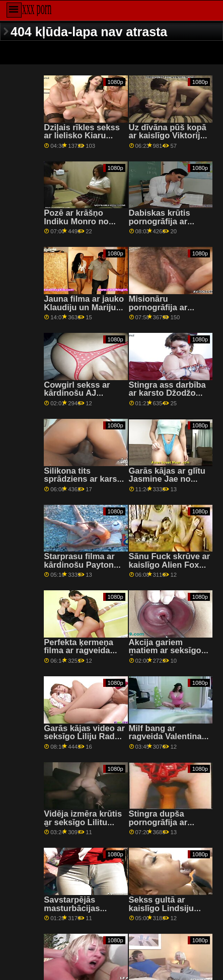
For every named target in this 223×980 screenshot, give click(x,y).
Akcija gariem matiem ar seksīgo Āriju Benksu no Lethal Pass (165, 655)
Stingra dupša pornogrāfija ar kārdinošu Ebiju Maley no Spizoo (161, 826)
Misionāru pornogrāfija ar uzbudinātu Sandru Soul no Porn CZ (167, 311)
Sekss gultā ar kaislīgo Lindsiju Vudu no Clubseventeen (161, 912)
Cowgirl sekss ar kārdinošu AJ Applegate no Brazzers (77, 397)
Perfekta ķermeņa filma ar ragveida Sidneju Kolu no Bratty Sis (79, 655)
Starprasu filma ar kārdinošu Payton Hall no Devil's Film (82, 565)
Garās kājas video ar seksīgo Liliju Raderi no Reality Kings (84, 737)
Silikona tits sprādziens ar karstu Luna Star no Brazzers (84, 483)
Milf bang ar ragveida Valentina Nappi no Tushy (165, 737)
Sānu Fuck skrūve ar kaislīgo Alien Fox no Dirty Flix (170, 565)
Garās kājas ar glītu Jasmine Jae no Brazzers (167, 479)
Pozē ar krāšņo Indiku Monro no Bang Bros (76, 221)
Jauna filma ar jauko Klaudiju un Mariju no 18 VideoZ (84, 307)
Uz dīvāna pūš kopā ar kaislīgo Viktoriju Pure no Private (168, 136)
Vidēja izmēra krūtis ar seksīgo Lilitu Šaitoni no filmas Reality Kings (83, 826)
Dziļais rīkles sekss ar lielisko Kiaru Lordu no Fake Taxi (82, 136)
